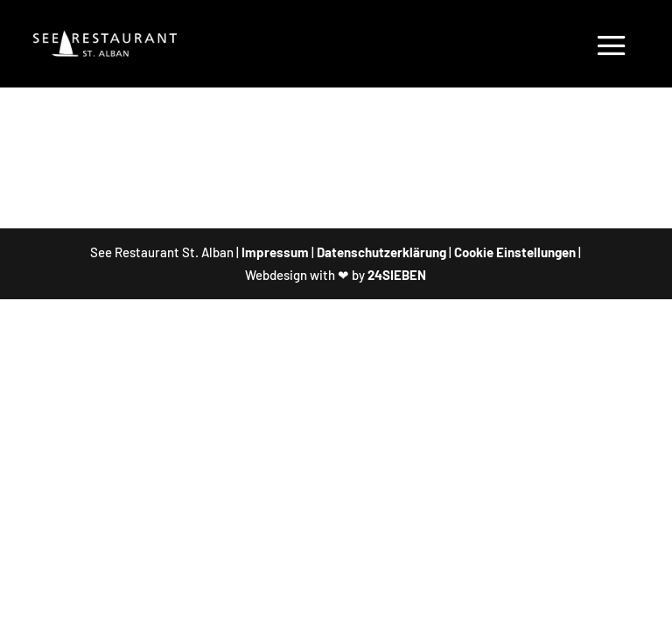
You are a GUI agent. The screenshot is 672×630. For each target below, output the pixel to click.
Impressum (275, 252)
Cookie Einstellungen (515, 252)
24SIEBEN (397, 275)
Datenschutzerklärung (381, 252)
